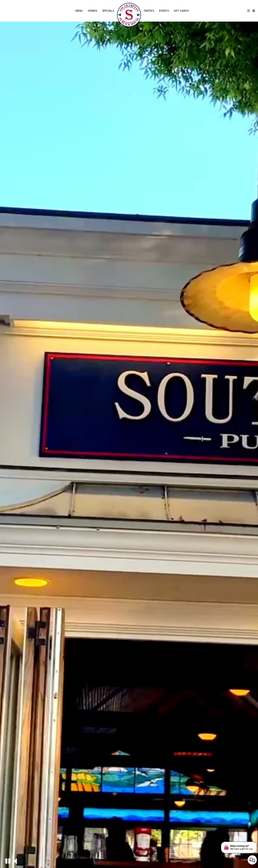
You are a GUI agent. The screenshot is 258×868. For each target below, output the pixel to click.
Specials (108, 11)
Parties (149, 11)
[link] (129, 15)
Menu (79, 11)
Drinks (92, 11)
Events (164, 11)
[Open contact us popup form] (252, 860)
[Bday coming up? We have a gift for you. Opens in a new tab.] (239, 847)
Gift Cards (181, 11)
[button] (8, 861)
